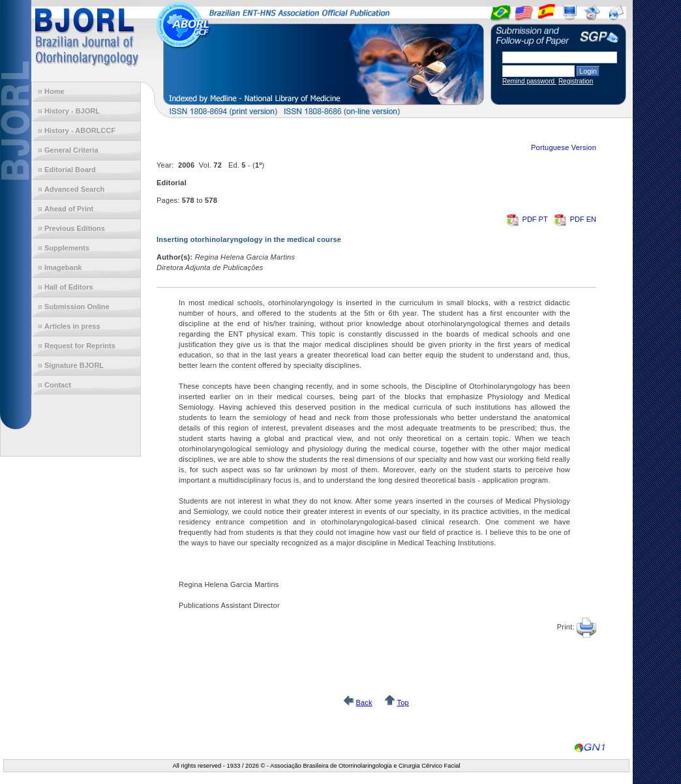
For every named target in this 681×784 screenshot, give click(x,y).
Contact (58, 385)
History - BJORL (72, 111)
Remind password (529, 81)
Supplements (67, 248)
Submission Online (77, 307)
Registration (576, 81)
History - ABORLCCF (80, 130)
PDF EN (575, 219)
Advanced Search (74, 189)
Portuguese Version (564, 147)
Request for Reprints (80, 346)
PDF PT (528, 219)
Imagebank (63, 267)
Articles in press (72, 326)
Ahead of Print (69, 209)
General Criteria (71, 150)
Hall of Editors (69, 287)
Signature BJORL (74, 365)
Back (364, 702)
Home (54, 91)
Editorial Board (70, 170)
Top (402, 702)
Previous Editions (75, 228)
